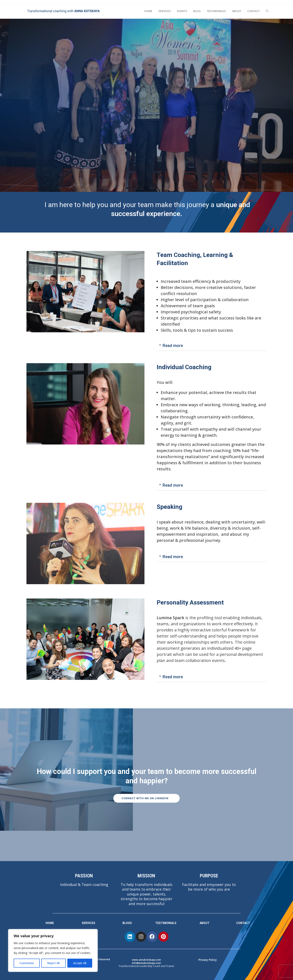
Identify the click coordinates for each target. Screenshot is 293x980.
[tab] (212, 346)
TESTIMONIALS (166, 923)
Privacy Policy (208, 960)
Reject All (53, 963)
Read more (173, 346)
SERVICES (89, 923)
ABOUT (204, 923)
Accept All (80, 963)
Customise (27, 963)
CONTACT (243, 923)
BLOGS (127, 923)
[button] (147, 798)
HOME (50, 923)
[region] (53, 950)
